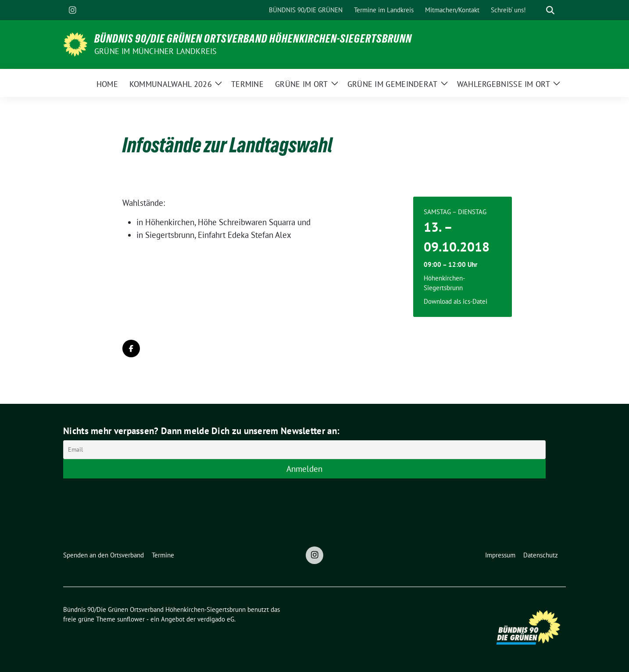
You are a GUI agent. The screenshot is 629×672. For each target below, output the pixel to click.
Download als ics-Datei (456, 301)
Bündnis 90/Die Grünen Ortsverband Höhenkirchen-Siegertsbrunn (253, 39)
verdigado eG (216, 619)
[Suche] (538, 10)
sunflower (131, 619)
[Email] (304, 450)
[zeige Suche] (550, 10)
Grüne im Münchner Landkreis (155, 51)
